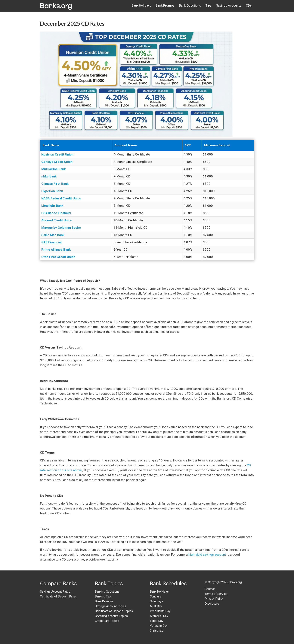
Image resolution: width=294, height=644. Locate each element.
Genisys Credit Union (57, 162)
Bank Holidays (159, 592)
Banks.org (235, 582)
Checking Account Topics (111, 616)
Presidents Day (160, 611)
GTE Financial (51, 242)
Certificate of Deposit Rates (58, 596)
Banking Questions (107, 592)
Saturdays (156, 601)
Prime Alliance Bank (56, 249)
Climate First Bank (55, 184)
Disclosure (212, 604)
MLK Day (156, 606)
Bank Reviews (104, 601)
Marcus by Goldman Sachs (61, 228)
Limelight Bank (52, 206)
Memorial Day (159, 616)
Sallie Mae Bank (53, 235)
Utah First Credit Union (58, 257)
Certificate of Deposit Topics (114, 611)
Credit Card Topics (107, 621)
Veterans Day (159, 626)
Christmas (157, 631)
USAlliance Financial (56, 213)
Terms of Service (216, 594)
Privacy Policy (214, 599)
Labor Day (157, 621)
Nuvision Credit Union (57, 154)
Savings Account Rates (55, 592)
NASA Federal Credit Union (61, 198)
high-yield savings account (207, 555)
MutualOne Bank (54, 169)
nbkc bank (49, 176)
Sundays (156, 596)
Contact (210, 589)
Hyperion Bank (52, 191)
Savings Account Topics (111, 606)
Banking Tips (103, 596)
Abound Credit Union (57, 220)
